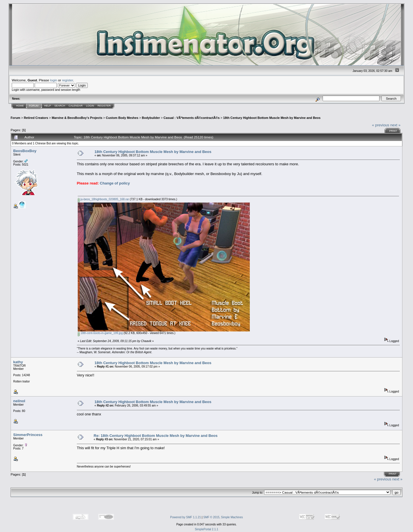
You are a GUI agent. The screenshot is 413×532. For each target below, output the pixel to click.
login (54, 80)
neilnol (19, 401)
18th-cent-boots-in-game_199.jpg (100, 333)
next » (395, 125)
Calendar (76, 106)
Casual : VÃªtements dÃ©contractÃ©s (192, 118)
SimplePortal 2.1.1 (206, 529)
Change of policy (115, 183)
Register (104, 106)
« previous (381, 125)
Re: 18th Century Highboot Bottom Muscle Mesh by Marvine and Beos (156, 436)
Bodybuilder (151, 118)
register (67, 80)
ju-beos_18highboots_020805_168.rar (103, 199)
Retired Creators (36, 118)
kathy (18, 362)
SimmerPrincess (28, 435)
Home (20, 106)
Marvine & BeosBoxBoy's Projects (77, 118)
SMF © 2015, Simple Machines (223, 517)
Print (393, 131)
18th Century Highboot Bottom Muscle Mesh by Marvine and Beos (272, 118)
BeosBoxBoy (25, 151)
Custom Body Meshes (122, 118)
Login (90, 106)
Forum (34, 106)
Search (60, 106)
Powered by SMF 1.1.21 (185, 517)
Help (48, 106)
